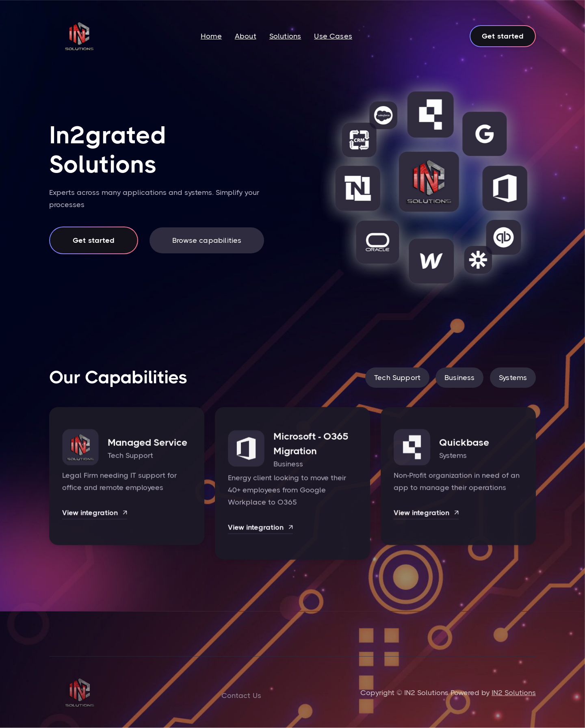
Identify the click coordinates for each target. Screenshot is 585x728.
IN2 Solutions (514, 693)
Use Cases (333, 36)
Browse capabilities (207, 240)
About (246, 36)
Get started (503, 36)
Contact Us (241, 696)
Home (211, 36)
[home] (79, 36)
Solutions (285, 36)
